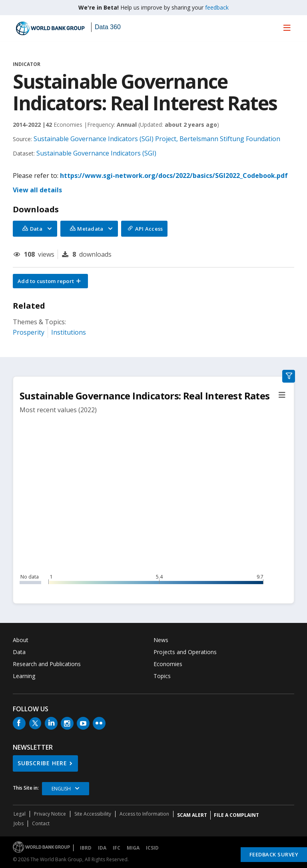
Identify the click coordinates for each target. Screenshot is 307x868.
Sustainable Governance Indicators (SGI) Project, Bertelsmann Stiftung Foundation (157, 139)
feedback (217, 7)
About (21, 640)
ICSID (152, 848)
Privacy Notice (50, 814)
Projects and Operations (185, 652)
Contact (41, 823)
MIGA (133, 848)
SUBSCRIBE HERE (42, 763)
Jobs (19, 823)
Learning (24, 676)
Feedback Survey (274, 854)
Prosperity (29, 332)
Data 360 (108, 27)
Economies (168, 664)
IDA (102, 848)
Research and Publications (47, 664)
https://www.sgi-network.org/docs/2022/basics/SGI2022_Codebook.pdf (174, 176)
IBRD (86, 848)
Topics (162, 676)
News (161, 640)
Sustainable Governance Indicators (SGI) (96, 153)
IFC (117, 848)
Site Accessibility (93, 814)
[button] (50, 281)
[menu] (287, 28)
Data (19, 652)
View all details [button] (37, 190)
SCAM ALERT (192, 815)
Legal (20, 814)
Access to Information (144, 814)
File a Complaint (236, 815)
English (61, 789)
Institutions (69, 332)
